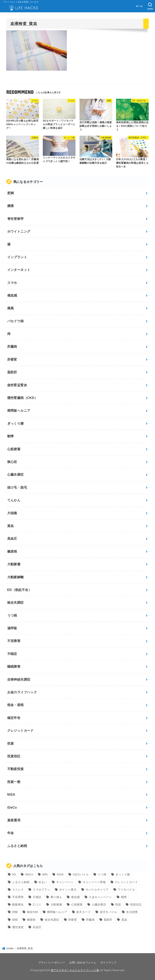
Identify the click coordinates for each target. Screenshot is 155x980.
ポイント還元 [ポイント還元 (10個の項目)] (68, 890)
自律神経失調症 (19, 679)
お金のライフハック (22, 692)
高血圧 (12, 539)
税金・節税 (16, 705)
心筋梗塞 (14, 449)
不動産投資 (16, 769)
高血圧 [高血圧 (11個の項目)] (37, 927)
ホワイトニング (19, 231)
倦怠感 (12, 295)
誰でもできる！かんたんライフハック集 (75, 970)
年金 (11, 833)
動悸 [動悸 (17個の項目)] (124, 897)
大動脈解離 (16, 577)
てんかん (14, 500)
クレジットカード (20, 731)
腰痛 (11, 206)
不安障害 (14, 641)
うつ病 (12, 615)
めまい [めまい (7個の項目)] (43, 882)
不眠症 (12, 654)
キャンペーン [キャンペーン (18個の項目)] (65, 882)
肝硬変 (12, 359)
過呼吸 (12, 628)
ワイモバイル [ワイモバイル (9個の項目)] (126, 890)
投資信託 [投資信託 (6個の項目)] (136, 904)
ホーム (139, 6)
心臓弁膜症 (16, 475)
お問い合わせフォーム (83, 963)
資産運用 (14, 820)
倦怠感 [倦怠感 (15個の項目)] (75, 897)
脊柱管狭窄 (16, 219)
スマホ (12, 283)
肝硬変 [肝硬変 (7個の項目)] (73, 920)
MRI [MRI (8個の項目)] (45, 874)
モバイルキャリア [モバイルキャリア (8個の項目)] (97, 890)
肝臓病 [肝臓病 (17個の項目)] (90, 920)
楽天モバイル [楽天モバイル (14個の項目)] (109, 912)
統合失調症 (16, 603)
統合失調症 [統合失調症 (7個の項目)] (52, 920)
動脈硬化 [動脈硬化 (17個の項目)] (18, 904)
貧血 (11, 526)
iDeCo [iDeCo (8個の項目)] (29, 874)
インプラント (17, 257)
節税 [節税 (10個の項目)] (15, 920)
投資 (11, 743)
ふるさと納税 (17, 846)
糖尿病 (12, 551)
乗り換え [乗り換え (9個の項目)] (56, 897)
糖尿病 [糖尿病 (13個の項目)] (31, 920)
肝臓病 (12, 347)
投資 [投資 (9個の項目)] (118, 904)
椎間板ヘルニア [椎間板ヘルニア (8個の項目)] (57, 912)
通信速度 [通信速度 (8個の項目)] (18, 927)
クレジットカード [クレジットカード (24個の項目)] (126, 882)
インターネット (19, 270)
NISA (11, 795)
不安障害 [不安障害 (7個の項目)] (18, 897)
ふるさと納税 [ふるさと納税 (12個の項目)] (21, 882)
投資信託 (14, 756)
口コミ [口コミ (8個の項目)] (37, 904)
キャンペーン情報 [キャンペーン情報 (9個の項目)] (94, 882)
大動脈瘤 (14, 564)
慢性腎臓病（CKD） (23, 398)
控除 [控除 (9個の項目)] (15, 912)
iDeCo (12, 807)
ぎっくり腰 (16, 423)
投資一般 (14, 782)
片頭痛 (12, 513)
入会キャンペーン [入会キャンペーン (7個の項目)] (100, 897)
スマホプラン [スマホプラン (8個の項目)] (41, 890)
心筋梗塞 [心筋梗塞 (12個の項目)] (77, 904)
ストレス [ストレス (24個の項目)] (18, 890)
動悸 (11, 436)
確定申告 (14, 718)
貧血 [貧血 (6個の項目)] (124, 920)
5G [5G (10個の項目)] (14, 874)
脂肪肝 (12, 372)
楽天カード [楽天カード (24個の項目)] (84, 912)
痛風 (11, 308)
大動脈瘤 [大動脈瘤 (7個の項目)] (56, 904)
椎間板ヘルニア (19, 411)
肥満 (11, 193)
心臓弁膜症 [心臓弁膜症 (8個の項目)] (99, 904)
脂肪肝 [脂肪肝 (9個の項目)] (108, 920)
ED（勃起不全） (19, 590)
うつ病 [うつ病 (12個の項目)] (102, 874)
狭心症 (12, 462)
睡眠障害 (14, 667)
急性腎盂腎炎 (17, 385)
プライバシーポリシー (52, 963)
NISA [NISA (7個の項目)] (60, 874)
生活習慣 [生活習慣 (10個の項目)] (132, 912)
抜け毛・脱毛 (17, 487)
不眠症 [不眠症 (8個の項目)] (37, 897)
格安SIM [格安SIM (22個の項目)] (32, 912)
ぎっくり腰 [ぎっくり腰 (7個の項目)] (123, 874)
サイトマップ (108, 963)
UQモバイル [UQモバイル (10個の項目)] (81, 874)
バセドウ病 (16, 321)
